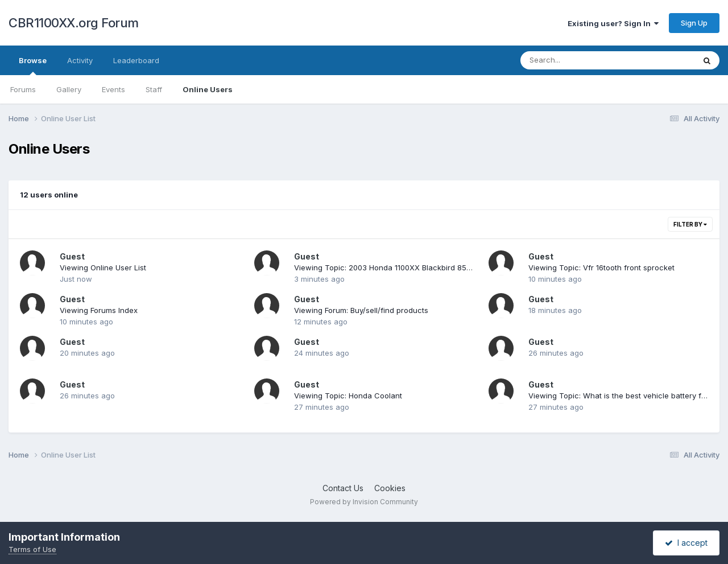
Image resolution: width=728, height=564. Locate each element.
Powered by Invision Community (364, 502)
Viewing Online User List (103, 267)
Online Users (208, 89)
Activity (80, 60)
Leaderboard (136, 60)
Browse (33, 65)
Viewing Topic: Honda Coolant (348, 396)
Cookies (390, 488)
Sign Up (694, 23)
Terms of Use (32, 549)
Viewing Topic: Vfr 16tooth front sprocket (601, 267)
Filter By (690, 224)
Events (113, 89)
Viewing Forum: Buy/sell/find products (361, 310)
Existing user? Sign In (613, 23)
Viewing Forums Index (99, 310)
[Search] (576, 60)
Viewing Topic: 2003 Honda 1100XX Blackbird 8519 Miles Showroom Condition (433, 267)
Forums (23, 89)
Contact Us (343, 488)
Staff (154, 89)
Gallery (69, 89)
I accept (686, 543)
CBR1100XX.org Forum (74, 23)
